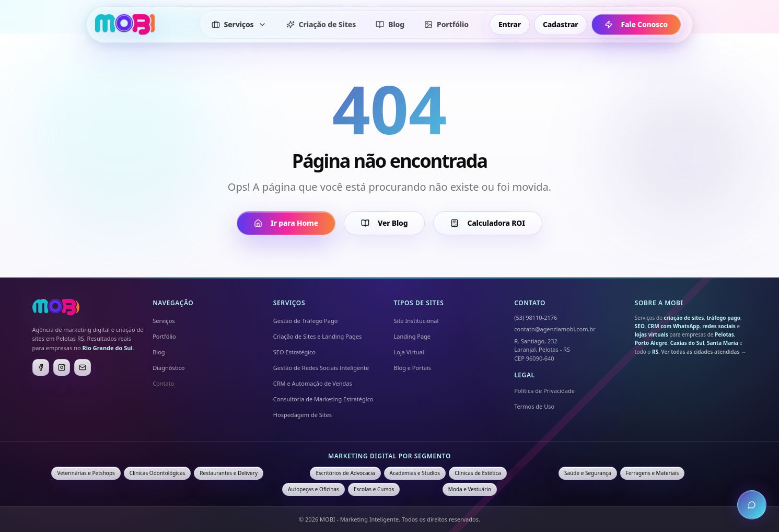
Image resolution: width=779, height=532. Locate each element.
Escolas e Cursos (374, 489)
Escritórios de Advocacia (345, 473)
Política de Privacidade (544, 391)
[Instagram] (62, 367)
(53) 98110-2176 (536, 317)
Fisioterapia (707, 473)
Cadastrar (561, 24)
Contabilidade (533, 473)
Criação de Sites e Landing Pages (317, 336)
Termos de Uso (534, 406)
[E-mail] (83, 367)
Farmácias (421, 489)
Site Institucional (416, 321)
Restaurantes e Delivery (229, 473)
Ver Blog (384, 223)
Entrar (510, 24)
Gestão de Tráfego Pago (306, 321)
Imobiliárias (287, 473)
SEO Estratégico (294, 352)
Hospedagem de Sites (303, 415)
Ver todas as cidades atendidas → (704, 352)
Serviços (164, 321)
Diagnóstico (168, 368)
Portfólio (164, 336)
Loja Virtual (409, 352)
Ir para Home (286, 223)
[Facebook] (41, 367)
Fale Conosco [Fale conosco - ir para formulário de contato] (629, 25)
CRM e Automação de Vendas (313, 383)
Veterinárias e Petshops (86, 473)
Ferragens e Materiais (653, 473)
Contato (163, 383)
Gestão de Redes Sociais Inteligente (321, 368)
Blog (159, 352)
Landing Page (412, 336)
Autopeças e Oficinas (313, 489)
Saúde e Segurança (588, 473)
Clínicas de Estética (478, 473)
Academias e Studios (415, 473)
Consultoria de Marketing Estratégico (323, 399)
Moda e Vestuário (470, 489)
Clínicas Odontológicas (157, 473)
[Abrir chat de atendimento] (752, 505)
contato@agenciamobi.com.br (555, 329)
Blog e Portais (412, 368)
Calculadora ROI (487, 223)
